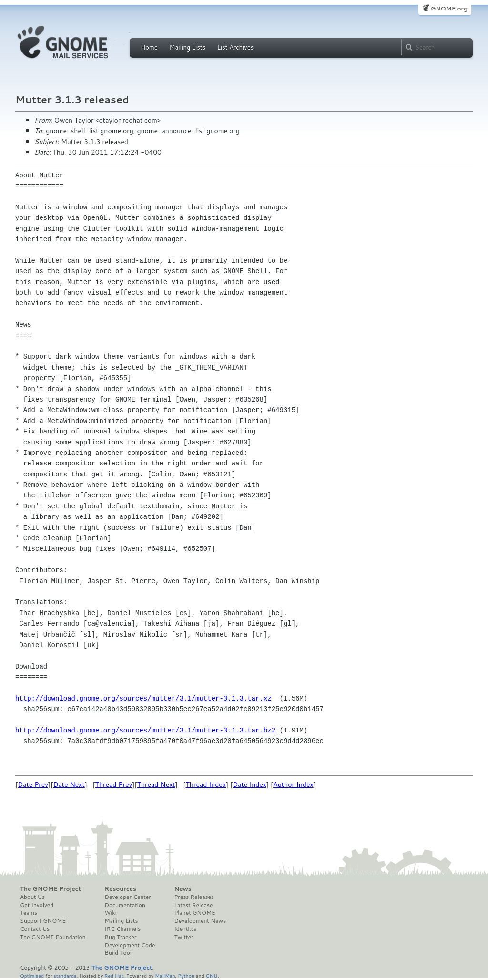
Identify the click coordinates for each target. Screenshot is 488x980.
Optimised (32, 975)
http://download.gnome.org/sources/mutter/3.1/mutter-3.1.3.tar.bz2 (145, 730)
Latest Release (193, 905)
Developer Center (128, 897)
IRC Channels (123, 929)
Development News (200, 921)
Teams (29, 913)
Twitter (183, 937)
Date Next (69, 784)
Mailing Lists (187, 47)
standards (65, 975)
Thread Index (206, 784)
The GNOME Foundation (53, 937)
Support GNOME (43, 921)
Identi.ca (185, 929)
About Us (32, 897)
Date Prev (33, 784)
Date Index (249, 784)
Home (149, 47)
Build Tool (118, 953)
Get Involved (37, 905)
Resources (121, 889)
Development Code (130, 945)
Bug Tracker (121, 937)
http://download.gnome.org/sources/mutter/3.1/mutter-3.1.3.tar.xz (143, 698)
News (183, 889)
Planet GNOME (194, 913)
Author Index (293, 784)
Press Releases (194, 897)
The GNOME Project (51, 889)
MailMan (165, 975)
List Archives (235, 47)
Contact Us (35, 929)
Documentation (125, 905)
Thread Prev (114, 784)
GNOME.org (449, 8)
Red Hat (114, 975)
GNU (212, 975)
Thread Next (156, 784)
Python (186, 975)
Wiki (111, 913)
